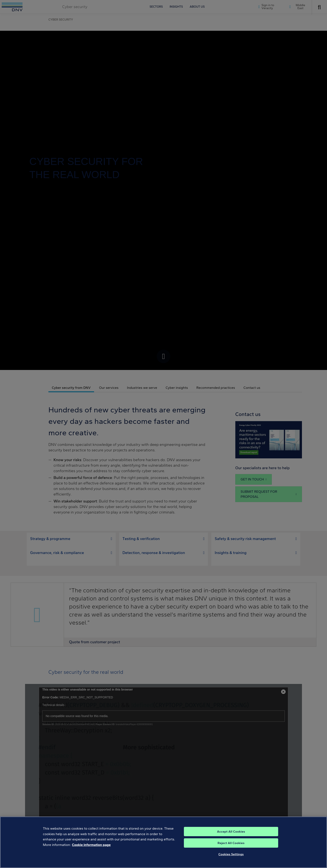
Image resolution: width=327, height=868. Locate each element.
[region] (163, 842)
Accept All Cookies (231, 832)
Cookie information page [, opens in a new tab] (91, 845)
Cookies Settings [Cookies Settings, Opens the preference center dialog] (231, 854)
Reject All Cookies (231, 843)
